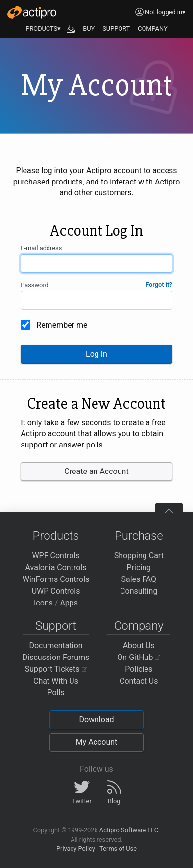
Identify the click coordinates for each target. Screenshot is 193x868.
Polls (56, 693)
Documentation (56, 645)
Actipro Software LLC (129, 830)
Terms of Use (118, 849)
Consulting (139, 591)
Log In (96, 354)
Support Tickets (56, 669)
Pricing (139, 567)
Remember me (62, 325)
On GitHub (139, 657)
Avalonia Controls (56, 567)
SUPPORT (116, 29)
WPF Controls (56, 556)
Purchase (139, 536)
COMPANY (153, 29)
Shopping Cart (139, 556)
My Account (97, 742)
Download (96, 720)
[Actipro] (32, 12)
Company (139, 626)
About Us (139, 645)
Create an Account (96, 471)
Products (56, 536)
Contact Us (139, 681)
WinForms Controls (56, 579)
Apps (69, 603)
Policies (139, 669)
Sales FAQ (139, 579)
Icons (43, 603)
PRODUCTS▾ (43, 29)
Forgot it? (159, 284)
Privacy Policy (76, 849)
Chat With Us (56, 681)
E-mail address (41, 248)
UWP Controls (56, 591)
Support (56, 626)
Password (35, 285)
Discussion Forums (56, 657)
